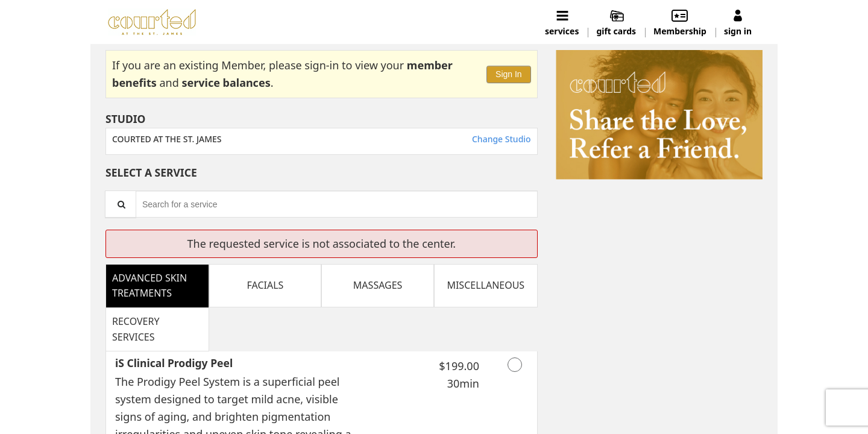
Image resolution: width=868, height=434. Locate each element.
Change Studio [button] (500, 139)
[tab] (157, 286)
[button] (659, 115)
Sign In (509, 74)
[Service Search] (121, 204)
